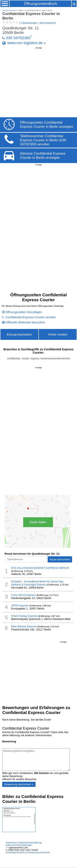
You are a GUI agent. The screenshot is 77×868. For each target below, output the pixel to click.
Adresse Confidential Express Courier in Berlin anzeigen (43, 156)
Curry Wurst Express (24, 595)
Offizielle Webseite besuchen (25, 322)
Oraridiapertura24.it (16, 852)
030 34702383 (18, 38)
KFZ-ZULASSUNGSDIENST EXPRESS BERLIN (40, 568)
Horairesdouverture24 (39, 852)
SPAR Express (20, 605)
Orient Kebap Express (24, 616)
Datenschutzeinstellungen (19, 845)
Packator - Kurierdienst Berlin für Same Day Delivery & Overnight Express (37, 583)
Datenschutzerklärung (30, 843)
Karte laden (38, 522)
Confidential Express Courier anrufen (31, 317)
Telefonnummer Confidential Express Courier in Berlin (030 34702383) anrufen (43, 140)
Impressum (11, 843)
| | (29, 23)
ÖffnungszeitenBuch (40, 4)
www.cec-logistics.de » (27, 43)
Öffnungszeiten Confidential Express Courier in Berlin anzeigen (47, 125)
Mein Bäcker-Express (24, 626)
